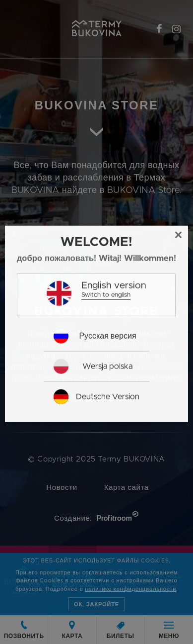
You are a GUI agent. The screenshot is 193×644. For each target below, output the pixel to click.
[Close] (179, 275)
